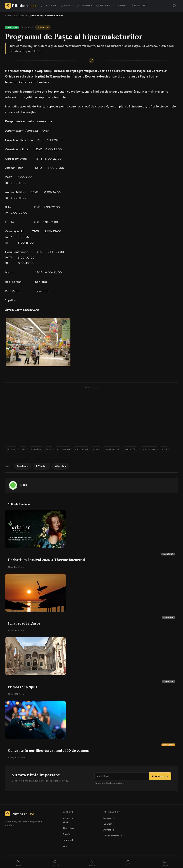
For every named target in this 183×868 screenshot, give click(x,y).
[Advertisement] (91, 415)
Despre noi (109, 818)
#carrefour (36, 449)
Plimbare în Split (22, 687)
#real (164, 449)
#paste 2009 (131, 449)
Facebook (22, 466)
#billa (23, 449)
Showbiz (103, 6)
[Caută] (174, 6)
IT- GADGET (139, 6)
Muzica (67, 6)
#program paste (149, 449)
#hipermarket (81, 449)
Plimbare (20, 814)
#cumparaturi (63, 449)
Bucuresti (168, 554)
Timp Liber (85, 6)
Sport (66, 846)
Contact (108, 824)
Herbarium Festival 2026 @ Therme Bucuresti (47, 560)
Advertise (109, 830)
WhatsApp (60, 466)
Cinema (120, 6)
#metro (96, 449)
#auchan (11, 449)
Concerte (49, 6)
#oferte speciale (112, 449)
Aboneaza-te (160, 776)
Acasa (8, 16)
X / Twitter (41, 466)
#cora (49, 449)
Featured (169, 618)
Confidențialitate (113, 836)
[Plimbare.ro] (20, 6)
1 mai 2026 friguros (24, 623)
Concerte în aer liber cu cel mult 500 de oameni (49, 750)
